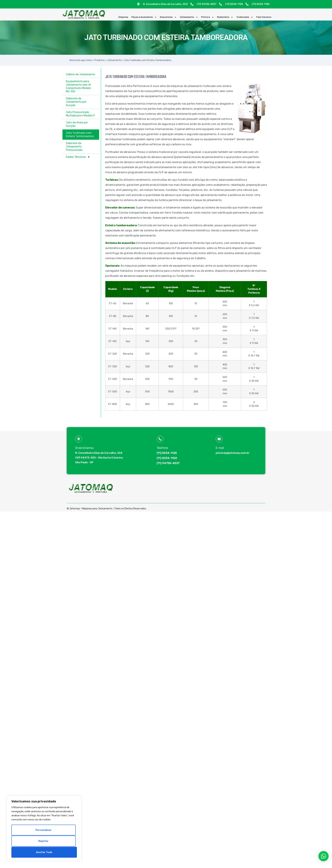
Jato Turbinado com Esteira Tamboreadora (80, 134)
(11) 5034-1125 (167, 453)
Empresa (123, 17)
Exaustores (168, 17)
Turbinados (245, 17)
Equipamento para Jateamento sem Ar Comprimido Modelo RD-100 (79, 86)
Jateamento (189, 17)
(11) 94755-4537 (168, 463)
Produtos (100, 60)
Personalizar (44, 831)
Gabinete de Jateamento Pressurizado (74, 147)
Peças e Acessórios (144, 17)
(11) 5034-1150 (167, 458)
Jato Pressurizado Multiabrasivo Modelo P (80, 114)
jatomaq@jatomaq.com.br (233, 453)
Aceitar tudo (44, 852)
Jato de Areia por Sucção (77, 124)
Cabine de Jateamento (80, 74)
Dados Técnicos (78, 157)
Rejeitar (43, 841)
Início (89, 60)
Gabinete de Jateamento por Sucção (76, 102)
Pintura (207, 17)
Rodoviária (225, 17)
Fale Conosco (264, 17)
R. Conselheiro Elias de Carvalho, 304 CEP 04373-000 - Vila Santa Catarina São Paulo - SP (99, 458)
